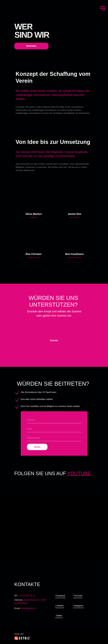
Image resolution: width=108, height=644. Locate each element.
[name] (54, 420)
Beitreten (31, 46)
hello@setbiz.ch (29, 608)
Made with (19, 634)
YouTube (78, 596)
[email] (54, 429)
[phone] (54, 438)
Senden (37, 447)
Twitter (59, 616)
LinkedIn (60, 606)
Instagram (78, 606)
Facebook (60, 596)
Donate (54, 340)
